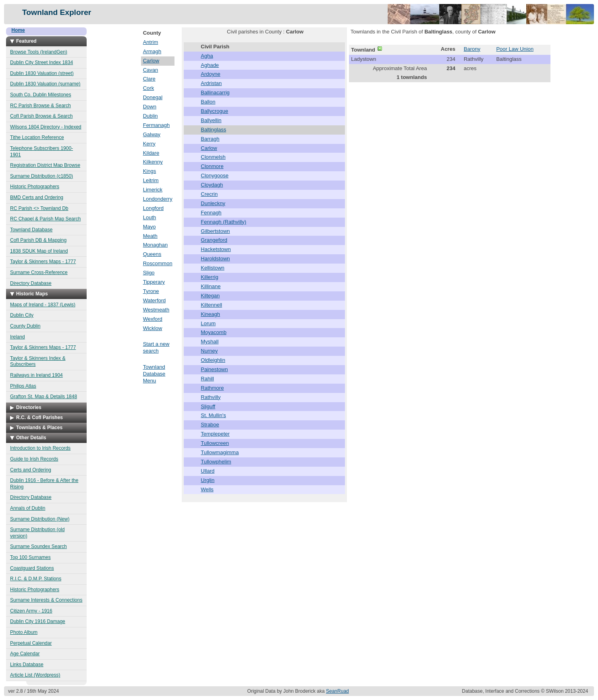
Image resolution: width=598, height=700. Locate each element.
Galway (152, 134)
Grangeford (214, 240)
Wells (207, 489)
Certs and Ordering (31, 470)
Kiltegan (210, 296)
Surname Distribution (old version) (37, 533)
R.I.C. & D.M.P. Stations (36, 579)
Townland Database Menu (154, 374)
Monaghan (155, 245)
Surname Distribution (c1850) (42, 176)
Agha (207, 56)
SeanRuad (337, 691)
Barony (472, 49)
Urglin (208, 480)
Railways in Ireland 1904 (36, 375)
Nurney (209, 351)
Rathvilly (211, 397)
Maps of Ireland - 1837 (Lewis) (43, 305)
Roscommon (158, 263)
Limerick (153, 190)
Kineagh (210, 314)
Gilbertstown (215, 231)
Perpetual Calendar (31, 643)
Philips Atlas (23, 386)
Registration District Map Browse (45, 165)
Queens (152, 254)
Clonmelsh (213, 157)
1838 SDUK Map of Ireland (39, 251)
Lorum (208, 323)
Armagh (152, 51)
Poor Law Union (515, 49)
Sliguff (208, 406)
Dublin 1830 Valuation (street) (42, 73)
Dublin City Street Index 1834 (42, 62)
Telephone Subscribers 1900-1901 (42, 152)
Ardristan (211, 83)
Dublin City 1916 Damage (38, 621)
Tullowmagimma (220, 452)
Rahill (207, 379)
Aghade (210, 65)
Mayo (149, 227)
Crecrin (209, 194)
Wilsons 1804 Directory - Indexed (46, 127)
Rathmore (212, 388)
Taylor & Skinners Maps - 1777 (43, 262)
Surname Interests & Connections (46, 600)
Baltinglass (213, 130)
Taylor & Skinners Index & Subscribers (38, 361)
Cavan (151, 70)
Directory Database (31, 283)
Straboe (210, 425)
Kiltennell (211, 305)
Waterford (155, 300)
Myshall (210, 342)
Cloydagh (212, 185)
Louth (150, 217)
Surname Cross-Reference (39, 272)
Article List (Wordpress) (35, 675)
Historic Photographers (35, 187)
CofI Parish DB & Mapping (38, 240)
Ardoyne (210, 74)
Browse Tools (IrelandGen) (39, 52)
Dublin (151, 116)
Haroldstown (215, 259)
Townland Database (31, 230)
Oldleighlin (213, 360)
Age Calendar (25, 654)
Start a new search (156, 347)
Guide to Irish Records (34, 459)
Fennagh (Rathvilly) (223, 222)
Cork (148, 88)
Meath (150, 236)
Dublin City (22, 315)
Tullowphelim (216, 462)
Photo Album (24, 632)
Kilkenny (153, 162)
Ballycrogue (214, 111)
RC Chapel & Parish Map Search (45, 219)
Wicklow (153, 328)
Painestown (214, 369)
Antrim (151, 42)
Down (150, 107)
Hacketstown (216, 249)
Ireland (18, 337)
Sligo (149, 273)
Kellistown (213, 268)
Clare (149, 79)
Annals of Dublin (28, 508)
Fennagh (211, 213)
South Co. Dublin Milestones (40, 95)
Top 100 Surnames (30, 557)
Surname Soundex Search (38, 546)
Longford (153, 208)
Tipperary (154, 282)
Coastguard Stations (32, 568)
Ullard (208, 471)
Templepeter (215, 434)
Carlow (151, 61)
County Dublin (25, 326)
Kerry (149, 144)
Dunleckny (213, 203)
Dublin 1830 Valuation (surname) (45, 84)
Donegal (153, 97)
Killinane (211, 286)
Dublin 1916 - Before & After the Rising (44, 484)
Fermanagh (156, 125)
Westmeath (156, 310)
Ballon (208, 102)
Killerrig (209, 277)
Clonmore (212, 166)
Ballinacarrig (215, 92)
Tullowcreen (215, 443)
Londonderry (158, 199)
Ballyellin (211, 120)
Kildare (151, 153)
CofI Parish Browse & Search (41, 116)
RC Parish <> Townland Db (39, 208)
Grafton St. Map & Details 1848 (44, 397)
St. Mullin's (213, 415)
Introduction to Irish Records (40, 448)
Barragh (210, 139)
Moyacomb (214, 332)
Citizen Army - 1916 (31, 611)
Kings (150, 171)
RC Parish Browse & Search (40, 106)
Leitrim (151, 180)
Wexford (153, 319)
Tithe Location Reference (37, 137)
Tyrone (151, 291)
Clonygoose (215, 176)
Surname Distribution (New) (40, 519)
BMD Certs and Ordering (37, 197)
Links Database (27, 665)
